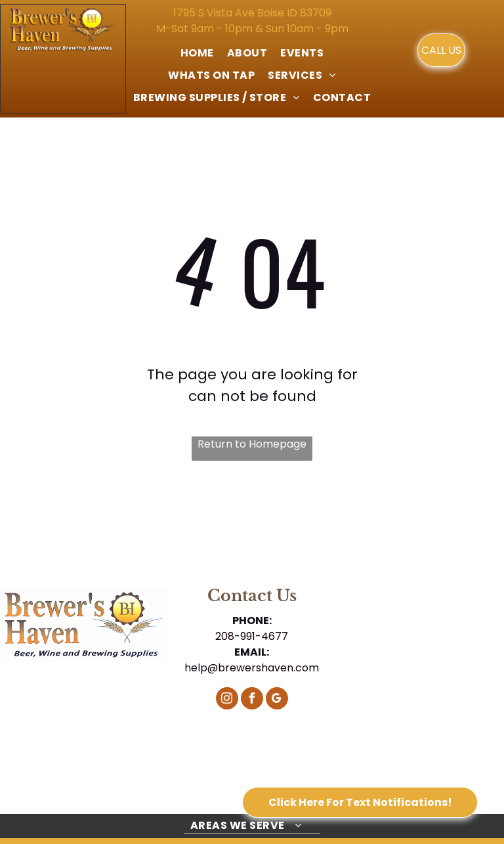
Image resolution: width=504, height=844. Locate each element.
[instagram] (227, 700)
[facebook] (252, 700)
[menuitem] (197, 53)
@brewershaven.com (263, 668)
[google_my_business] (277, 700)
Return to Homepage (252, 444)
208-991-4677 (252, 636)
